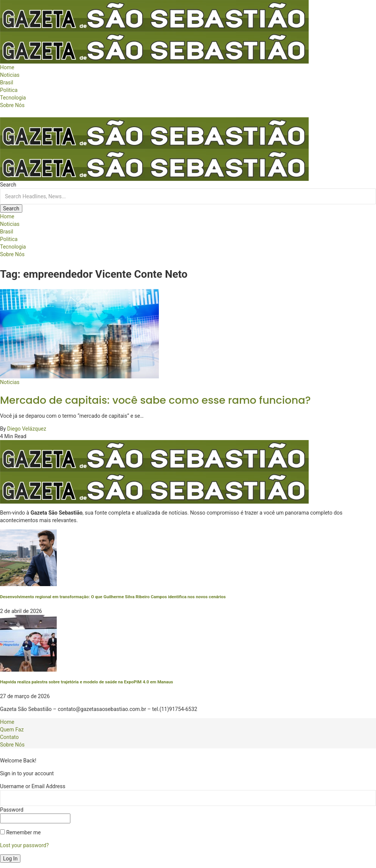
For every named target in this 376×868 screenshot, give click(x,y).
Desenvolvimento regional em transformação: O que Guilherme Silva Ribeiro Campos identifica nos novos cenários (113, 597)
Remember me (20, 832)
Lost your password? (24, 845)
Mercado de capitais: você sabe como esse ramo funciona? (155, 400)
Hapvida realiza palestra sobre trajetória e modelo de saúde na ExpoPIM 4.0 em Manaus (87, 682)
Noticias (10, 382)
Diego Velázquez (27, 429)
